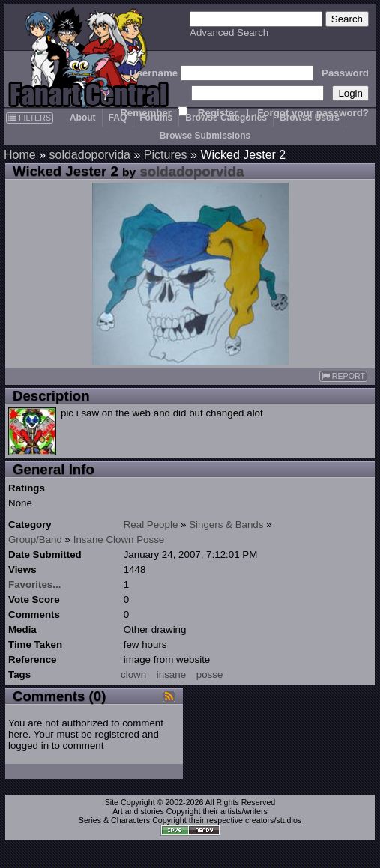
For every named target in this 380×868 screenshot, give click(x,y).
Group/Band (35, 540)
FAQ (118, 118)
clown (133, 674)
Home (20, 155)
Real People (151, 525)
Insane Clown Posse (119, 540)
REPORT (343, 376)
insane (171, 674)
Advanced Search (229, 33)
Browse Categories (226, 118)
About (83, 118)
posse (210, 674)
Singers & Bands (226, 525)
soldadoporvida (90, 155)
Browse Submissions (205, 136)
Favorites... (34, 585)
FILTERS (30, 118)
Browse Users (310, 118)
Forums (156, 118)
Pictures (166, 155)
